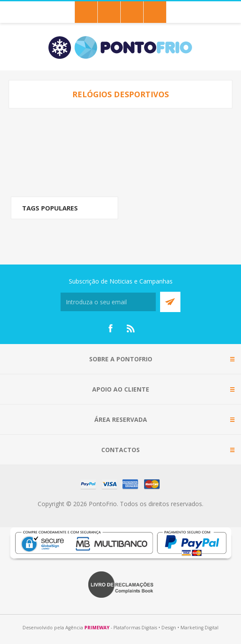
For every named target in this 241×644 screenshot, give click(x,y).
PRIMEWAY (97, 628)
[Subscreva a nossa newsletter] (108, 302)
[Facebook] (110, 328)
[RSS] (131, 328)
